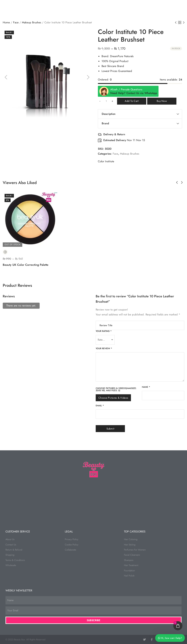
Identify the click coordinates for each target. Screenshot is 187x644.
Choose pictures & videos (113, 398)
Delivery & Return (114, 134)
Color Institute (106, 161)
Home (6, 22)
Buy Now (162, 101)
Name (146, 387)
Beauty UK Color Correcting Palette (26, 265)
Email (100, 406)
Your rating (104, 331)
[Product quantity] (106, 101)
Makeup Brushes (32, 22)
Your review (104, 348)
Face (16, 22)
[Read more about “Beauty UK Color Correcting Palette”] (5, 252)
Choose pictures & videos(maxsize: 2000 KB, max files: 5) (116, 389)
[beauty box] (93, 500)
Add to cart (132, 101)
